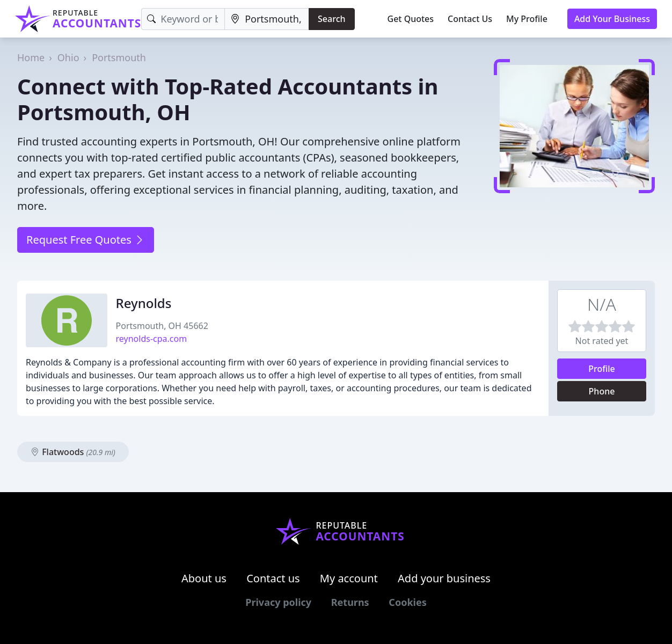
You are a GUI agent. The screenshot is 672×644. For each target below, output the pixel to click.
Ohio (68, 57)
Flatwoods (73, 452)
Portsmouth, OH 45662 (162, 326)
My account (349, 578)
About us (204, 578)
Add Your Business (612, 19)
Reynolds (144, 303)
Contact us (273, 578)
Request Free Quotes (86, 240)
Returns (350, 602)
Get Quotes (411, 19)
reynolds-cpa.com (152, 339)
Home (31, 57)
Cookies (407, 602)
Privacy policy (278, 602)
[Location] (267, 19)
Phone (602, 391)
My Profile (527, 19)
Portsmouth (119, 57)
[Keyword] (183, 19)
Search (331, 19)
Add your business (444, 578)
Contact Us (470, 19)
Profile (602, 369)
